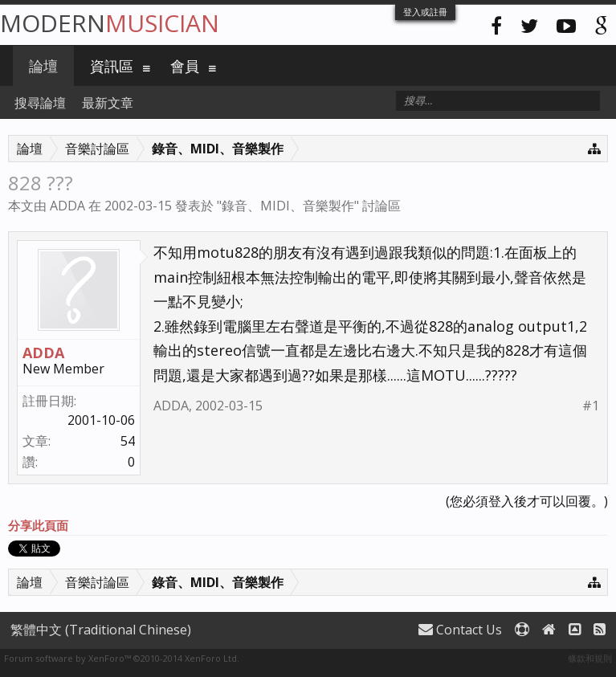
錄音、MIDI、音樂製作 (288, 206)
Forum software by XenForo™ (122, 658)
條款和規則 (590, 658)
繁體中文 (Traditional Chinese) (101, 630)
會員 (185, 66)
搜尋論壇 (40, 103)
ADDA (67, 206)
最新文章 (108, 103)
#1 (591, 406)
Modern (110, 23)
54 (128, 441)
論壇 (43, 66)
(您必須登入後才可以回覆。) (527, 501)
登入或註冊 (425, 12)
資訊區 (112, 66)
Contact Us (460, 630)
